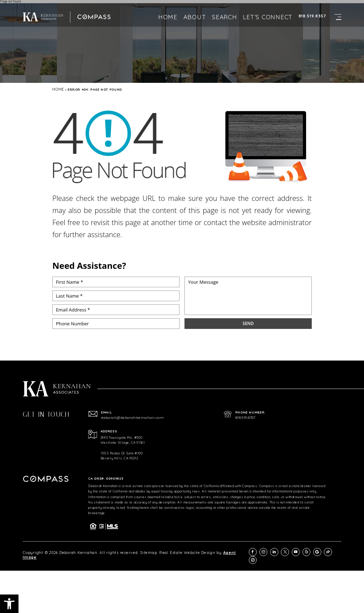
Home (168, 11)
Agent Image (191, 550)
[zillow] (328, 550)
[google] (319, 550)
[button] (9, 604)
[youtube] (299, 550)
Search (224, 11)
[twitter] (290, 550)
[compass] (338, 550)
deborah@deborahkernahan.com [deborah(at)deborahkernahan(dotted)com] (126, 417)
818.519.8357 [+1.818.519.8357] (312, 10)
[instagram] (271, 550)
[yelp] (309, 550)
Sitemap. (120, 550)
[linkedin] (281, 550)
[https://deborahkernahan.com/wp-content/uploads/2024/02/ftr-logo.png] (40, 11)
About (195, 11)
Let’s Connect (268, 11)
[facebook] (261, 550)
